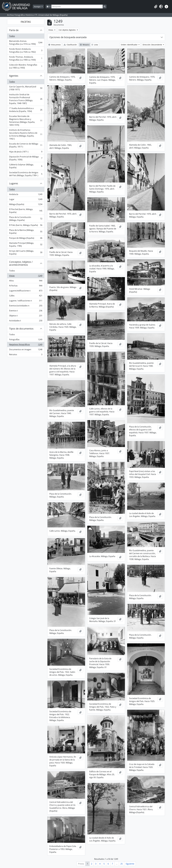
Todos (12, 36)
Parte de (14, 30)
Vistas (26, 276)
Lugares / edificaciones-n (26, 301)
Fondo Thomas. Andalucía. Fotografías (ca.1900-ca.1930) (26, 58)
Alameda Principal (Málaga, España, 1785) (26, 244)
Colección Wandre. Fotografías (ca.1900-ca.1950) (26, 66)
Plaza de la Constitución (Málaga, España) (26, 219)
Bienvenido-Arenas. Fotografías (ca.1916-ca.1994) (26, 43)
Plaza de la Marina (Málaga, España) (26, 232)
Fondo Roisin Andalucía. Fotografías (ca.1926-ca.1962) (26, 50)
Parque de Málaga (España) (26, 239)
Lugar (26, 200)
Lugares (14, 183)
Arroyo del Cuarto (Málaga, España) (26, 252)
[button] (156, 7)
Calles (26, 296)
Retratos (26, 355)
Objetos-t (26, 316)
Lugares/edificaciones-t (26, 291)
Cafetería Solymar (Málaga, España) (26, 166)
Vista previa (54, 45)
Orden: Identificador (129, 45)
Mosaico (85, 45)
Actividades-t (26, 321)
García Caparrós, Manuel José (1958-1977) (26, 88)
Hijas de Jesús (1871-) (26, 152)
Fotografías (26, 340)
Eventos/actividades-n (26, 306)
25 (122, 864)
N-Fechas (26, 286)
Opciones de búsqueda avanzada (68, 37)
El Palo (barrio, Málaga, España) (26, 226)
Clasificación (70, 45)
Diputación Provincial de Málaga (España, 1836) (26, 158)
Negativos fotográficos (26, 345)
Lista (95, 45)
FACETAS (26, 22)
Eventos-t (26, 311)
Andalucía (26, 195)
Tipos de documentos (21, 329)
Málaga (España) (26, 205)
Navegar (38, 7)
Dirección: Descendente (153, 45)
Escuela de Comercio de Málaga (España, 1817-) (26, 145)
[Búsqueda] (77, 7)
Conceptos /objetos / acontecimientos (21, 263)
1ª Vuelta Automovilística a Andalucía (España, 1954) (26, 110)
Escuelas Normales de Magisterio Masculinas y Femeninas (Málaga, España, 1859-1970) (26, 121)
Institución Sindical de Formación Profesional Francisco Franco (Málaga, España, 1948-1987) (26, 99)
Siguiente (130, 864)
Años (26, 281)
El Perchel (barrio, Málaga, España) (26, 211)
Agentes (14, 76)
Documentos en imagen (26, 350)
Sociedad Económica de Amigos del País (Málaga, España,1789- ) (26, 174)
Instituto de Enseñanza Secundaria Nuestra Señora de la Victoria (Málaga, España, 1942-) (26, 134)
